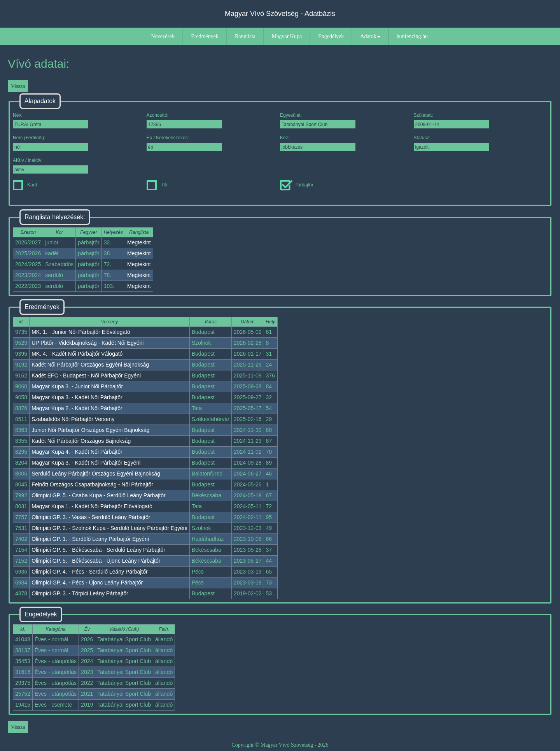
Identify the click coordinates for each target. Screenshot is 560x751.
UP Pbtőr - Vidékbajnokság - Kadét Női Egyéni (87, 343)
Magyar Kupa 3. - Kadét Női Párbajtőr (77, 397)
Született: (451, 120)
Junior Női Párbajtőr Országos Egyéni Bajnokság (91, 430)
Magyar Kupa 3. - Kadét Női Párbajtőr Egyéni (86, 463)
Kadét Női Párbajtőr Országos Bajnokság (81, 441)
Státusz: (451, 143)
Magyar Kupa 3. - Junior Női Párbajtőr (77, 386)
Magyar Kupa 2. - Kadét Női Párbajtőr (77, 408)
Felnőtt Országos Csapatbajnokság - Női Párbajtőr (92, 484)
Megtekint (139, 242)
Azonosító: (184, 120)
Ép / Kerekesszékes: (184, 143)
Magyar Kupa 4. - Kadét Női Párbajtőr (77, 452)
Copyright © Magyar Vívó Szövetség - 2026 (280, 745)
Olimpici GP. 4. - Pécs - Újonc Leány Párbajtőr (87, 583)
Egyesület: (318, 120)
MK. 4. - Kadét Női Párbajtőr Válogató (77, 354)
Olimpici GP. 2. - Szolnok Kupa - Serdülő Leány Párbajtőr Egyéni (109, 528)
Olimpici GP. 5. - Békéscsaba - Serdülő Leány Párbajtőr (98, 550)
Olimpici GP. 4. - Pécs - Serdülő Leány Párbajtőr (90, 572)
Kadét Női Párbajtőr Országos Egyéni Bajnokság (90, 365)
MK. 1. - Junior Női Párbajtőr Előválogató (81, 332)
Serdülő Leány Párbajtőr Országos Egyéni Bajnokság (96, 474)
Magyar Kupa (287, 36)
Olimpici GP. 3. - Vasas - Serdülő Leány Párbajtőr (91, 517)
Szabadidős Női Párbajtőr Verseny (73, 419)
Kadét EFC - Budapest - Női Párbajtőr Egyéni (86, 375)
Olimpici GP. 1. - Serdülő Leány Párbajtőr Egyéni (90, 539)
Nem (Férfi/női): (51, 143)
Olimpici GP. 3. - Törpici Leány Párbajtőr (80, 593)
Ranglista (245, 36)
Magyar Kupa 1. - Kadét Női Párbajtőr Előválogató (92, 506)
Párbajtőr (297, 185)
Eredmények (205, 36)
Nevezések (163, 36)
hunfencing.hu (412, 36)
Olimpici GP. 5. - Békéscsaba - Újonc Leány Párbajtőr (96, 561)
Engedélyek (331, 36)
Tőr (157, 185)
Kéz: (318, 143)
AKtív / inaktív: (51, 166)
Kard (25, 185)
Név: (51, 120)
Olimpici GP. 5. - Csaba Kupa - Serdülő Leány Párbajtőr (98, 495)
